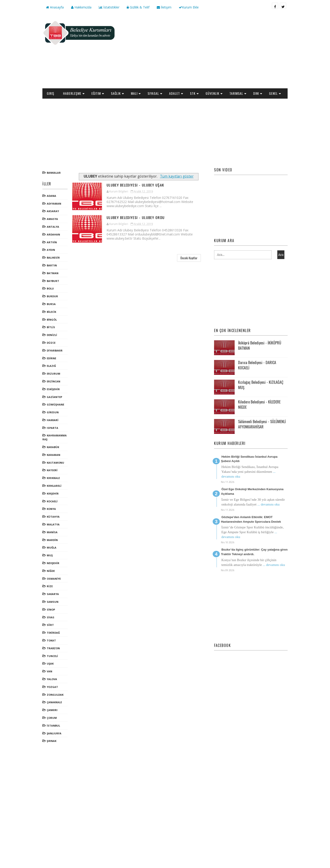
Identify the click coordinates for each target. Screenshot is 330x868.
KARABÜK (53, 447)
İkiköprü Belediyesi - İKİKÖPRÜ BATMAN (260, 345)
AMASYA (52, 219)
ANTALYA (53, 227)
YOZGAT (52, 687)
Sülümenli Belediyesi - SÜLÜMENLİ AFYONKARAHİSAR (262, 424)
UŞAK (50, 664)
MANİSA (52, 532)
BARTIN (52, 265)
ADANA (51, 196)
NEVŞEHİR (53, 563)
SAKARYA (53, 594)
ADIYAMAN (54, 204)
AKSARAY (53, 211)
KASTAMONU (55, 463)
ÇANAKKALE (54, 702)
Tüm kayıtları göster (177, 176)
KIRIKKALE (53, 478)
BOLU (50, 288)
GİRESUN (53, 412)
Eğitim (96, 93)
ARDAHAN (53, 234)
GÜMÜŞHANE (55, 404)
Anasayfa (55, 7)
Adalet (175, 93)
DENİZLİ (52, 335)
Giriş (51, 93)
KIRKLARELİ (54, 486)
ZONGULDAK (55, 695)
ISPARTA (52, 428)
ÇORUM (52, 718)
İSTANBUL (53, 726)
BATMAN (53, 273)
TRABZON (53, 648)
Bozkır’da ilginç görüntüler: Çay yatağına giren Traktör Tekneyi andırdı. (254, 552)
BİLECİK (51, 312)
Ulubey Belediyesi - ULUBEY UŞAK (135, 185)
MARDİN (52, 540)
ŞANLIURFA (54, 733)
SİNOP (51, 610)
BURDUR (52, 296)
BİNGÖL (52, 320)
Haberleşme (72, 93)
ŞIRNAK (52, 741)
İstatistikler (109, 7)
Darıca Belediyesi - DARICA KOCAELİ (257, 365)
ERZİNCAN (54, 381)
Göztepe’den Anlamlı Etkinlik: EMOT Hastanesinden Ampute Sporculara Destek (251, 519)
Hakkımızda (81, 7)
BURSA (51, 304)
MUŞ (50, 555)
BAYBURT (53, 281)
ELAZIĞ (51, 366)
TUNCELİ (52, 656)
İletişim (164, 7)
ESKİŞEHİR (53, 389)
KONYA (51, 509)
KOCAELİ (52, 501)
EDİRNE (51, 358)
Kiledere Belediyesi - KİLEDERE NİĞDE (259, 404)
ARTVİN (52, 242)
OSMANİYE (54, 579)
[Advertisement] (204, 52)
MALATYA (53, 524)
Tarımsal (236, 93)
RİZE (50, 586)
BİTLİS (51, 327)
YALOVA (52, 679)
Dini (256, 93)
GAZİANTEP (54, 397)
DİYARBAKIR (55, 350)
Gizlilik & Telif (138, 7)
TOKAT (51, 640)
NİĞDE (51, 571)
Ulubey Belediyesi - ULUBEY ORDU (136, 217)
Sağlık (116, 93)
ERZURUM (54, 374)
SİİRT (50, 625)
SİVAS (51, 617)
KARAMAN (54, 455)
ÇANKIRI (52, 710)
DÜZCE (51, 343)
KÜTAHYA (53, 517)
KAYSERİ (52, 470)
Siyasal (153, 93)
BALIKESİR (53, 258)
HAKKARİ (53, 420)
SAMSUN (53, 602)
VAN (49, 671)
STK (193, 93)
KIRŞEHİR (53, 493)
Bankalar (54, 173)
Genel (273, 93)
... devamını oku (268, 504)
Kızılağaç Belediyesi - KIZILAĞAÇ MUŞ (261, 385)
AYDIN (51, 250)
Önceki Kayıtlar (189, 258)
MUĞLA (52, 548)
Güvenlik (212, 93)
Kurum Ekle (189, 7)
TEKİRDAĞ (53, 633)
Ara (281, 255)
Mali (134, 93)
